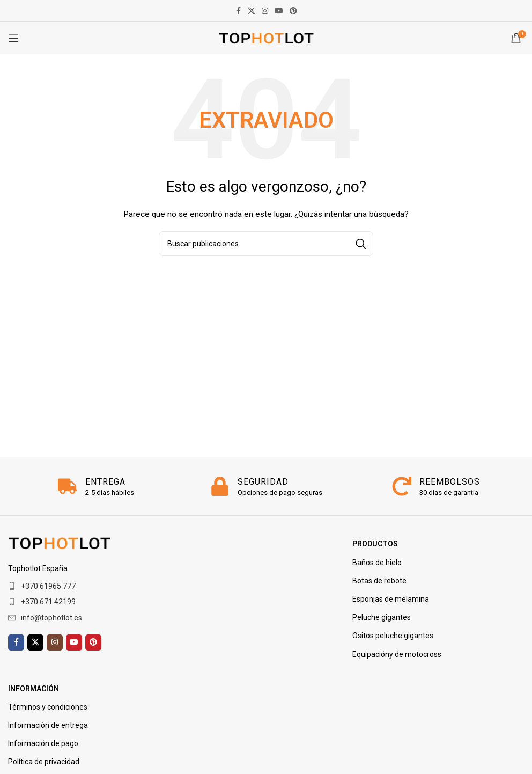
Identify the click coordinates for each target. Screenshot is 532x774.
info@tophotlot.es (51, 618)
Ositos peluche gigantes (393, 636)
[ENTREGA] (68, 486)
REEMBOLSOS (450, 482)
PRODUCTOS (375, 544)
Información (34, 689)
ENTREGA (105, 482)
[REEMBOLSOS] (402, 486)
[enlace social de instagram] (265, 11)
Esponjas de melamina (391, 599)
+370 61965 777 (48, 586)
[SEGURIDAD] (220, 486)
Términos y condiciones (48, 707)
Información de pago (43, 743)
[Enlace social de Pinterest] (293, 11)
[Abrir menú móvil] (13, 38)
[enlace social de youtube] (279, 11)
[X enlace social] (252, 11)
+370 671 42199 (48, 602)
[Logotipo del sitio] (266, 38)
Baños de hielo (377, 563)
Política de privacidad (44, 762)
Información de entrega (48, 725)
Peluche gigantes (382, 617)
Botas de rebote (379, 581)
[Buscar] (266, 244)
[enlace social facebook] (238, 11)
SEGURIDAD (263, 482)
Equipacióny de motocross (397, 654)
